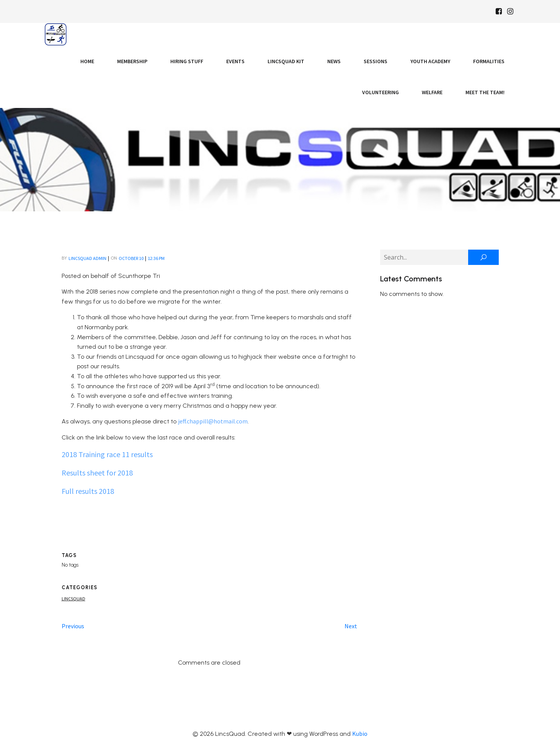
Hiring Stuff (187, 61)
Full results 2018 (88, 491)
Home (87, 61)
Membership (132, 61)
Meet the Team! (485, 92)
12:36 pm (156, 258)
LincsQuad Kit (286, 61)
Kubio (360, 734)
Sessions (376, 61)
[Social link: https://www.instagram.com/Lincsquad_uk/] (510, 11)
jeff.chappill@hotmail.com (213, 421)
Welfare (432, 92)
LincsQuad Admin (87, 258)
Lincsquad (73, 599)
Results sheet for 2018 (97, 473)
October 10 (131, 258)
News (334, 61)
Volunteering (380, 92)
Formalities (489, 61)
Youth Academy (430, 61)
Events (235, 61)
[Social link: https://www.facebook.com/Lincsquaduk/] (499, 11)
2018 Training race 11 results (107, 454)
